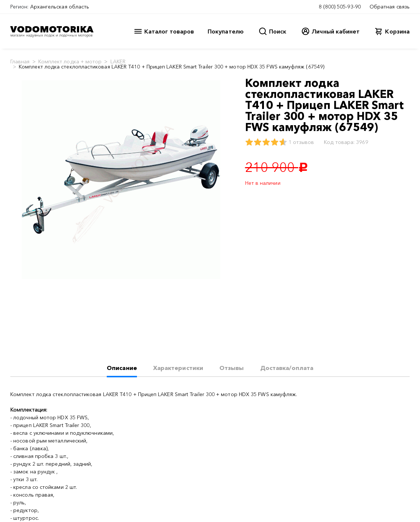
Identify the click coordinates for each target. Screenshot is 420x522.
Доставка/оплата (287, 368)
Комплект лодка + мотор (70, 61)
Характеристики (178, 368)
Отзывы (232, 368)
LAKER (118, 61)
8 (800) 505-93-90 (340, 7)
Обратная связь (390, 7)
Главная (20, 61)
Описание (122, 368)
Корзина (397, 31)
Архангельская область (60, 7)
